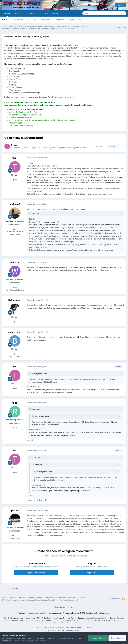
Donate (55, 13)
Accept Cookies (97, 638)
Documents (46, 20)
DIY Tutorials (18, 20)
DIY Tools (32, 20)
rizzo (14, 403)
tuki (14, 158)
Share (100, 146)
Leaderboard (43, 13)
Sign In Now (92, 573)
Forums (5, 20)
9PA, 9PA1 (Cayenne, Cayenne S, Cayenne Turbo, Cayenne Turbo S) (59, 148)
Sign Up (121, 5)
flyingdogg (14, 300)
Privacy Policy (59, 607)
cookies (18, 638)
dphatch (14, 511)
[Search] (95, 13)
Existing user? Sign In (103, 5)
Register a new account (36, 573)
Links (81, 20)
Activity (18, 13)
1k (15, 229)
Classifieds (60, 20)
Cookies (71, 607)
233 (15, 536)
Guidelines (29, 13)
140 (15, 428)
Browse (7, 14)
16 (15, 180)
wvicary (14, 262)
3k (15, 287)
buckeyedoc (14, 332)
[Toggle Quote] (30, 213)
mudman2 (14, 204)
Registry (72, 20)
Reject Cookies (117, 638)
